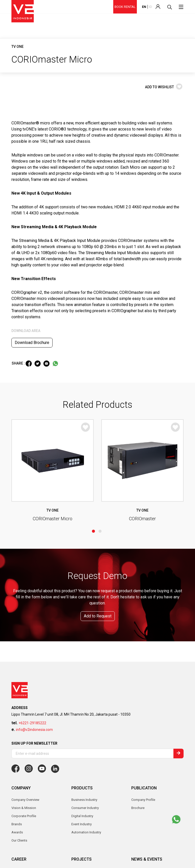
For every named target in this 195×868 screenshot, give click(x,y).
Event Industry (82, 757)
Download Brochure (32, 343)
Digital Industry (82, 781)
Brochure (138, 694)
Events (136, 765)
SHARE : (19, 363)
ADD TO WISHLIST (164, 87)
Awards (17, 718)
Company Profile (143, 685)
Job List (17, 765)
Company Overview (25, 685)
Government (80, 765)
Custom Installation (85, 789)
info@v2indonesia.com (34, 615)
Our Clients (19, 726)
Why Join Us (21, 757)
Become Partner (83, 820)
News (135, 757)
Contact (17, 820)
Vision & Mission (24, 694)
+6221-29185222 (32, 609)
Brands (17, 710)
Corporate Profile (24, 702)
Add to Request (98, 502)
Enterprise (79, 773)
